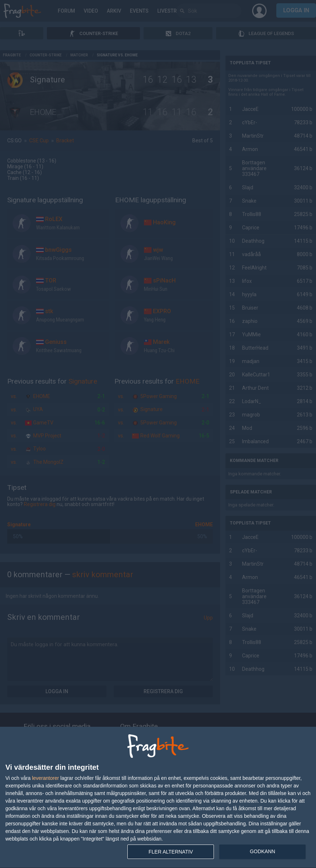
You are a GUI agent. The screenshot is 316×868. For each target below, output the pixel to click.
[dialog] (158, 798)
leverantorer (46, 778)
